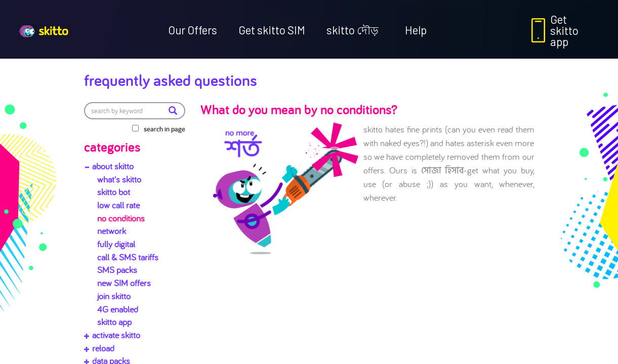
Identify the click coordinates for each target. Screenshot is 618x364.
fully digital (116, 244)
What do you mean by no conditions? (299, 109)
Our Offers (193, 30)
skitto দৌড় (353, 30)
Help (416, 30)
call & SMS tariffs (128, 257)
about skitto (113, 166)
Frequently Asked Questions (171, 80)
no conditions (121, 218)
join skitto (114, 296)
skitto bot (114, 192)
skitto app (114, 322)
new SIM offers (124, 283)
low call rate (118, 205)
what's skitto (119, 179)
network (112, 231)
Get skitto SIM (272, 30)
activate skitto (116, 335)
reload (103, 348)
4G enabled (118, 309)
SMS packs (117, 270)
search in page (164, 129)
